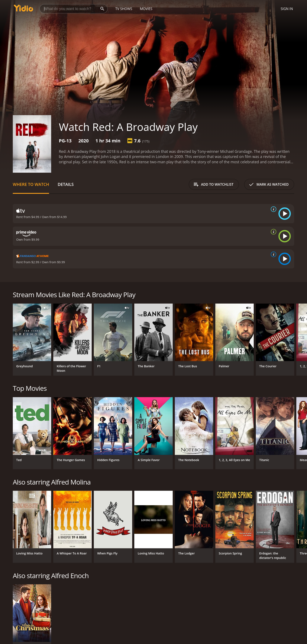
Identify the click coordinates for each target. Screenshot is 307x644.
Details (66, 184)
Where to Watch (31, 184)
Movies (146, 9)
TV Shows (124, 9)
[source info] (273, 209)
